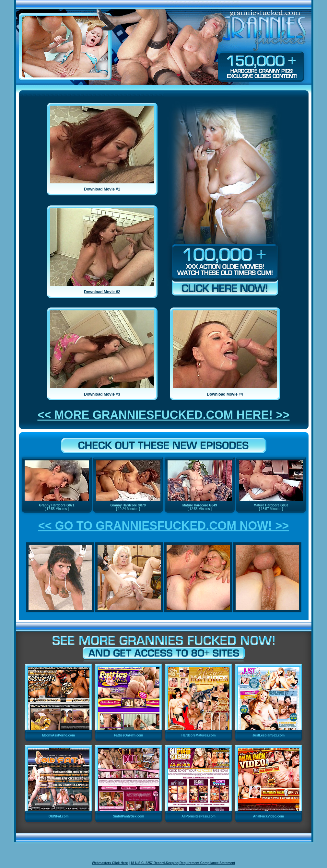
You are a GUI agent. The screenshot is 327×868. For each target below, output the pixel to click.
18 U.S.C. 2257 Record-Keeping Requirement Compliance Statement (183, 863)
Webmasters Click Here (110, 863)
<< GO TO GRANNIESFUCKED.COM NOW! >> (163, 526)
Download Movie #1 (102, 189)
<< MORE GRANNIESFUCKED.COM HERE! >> (163, 415)
